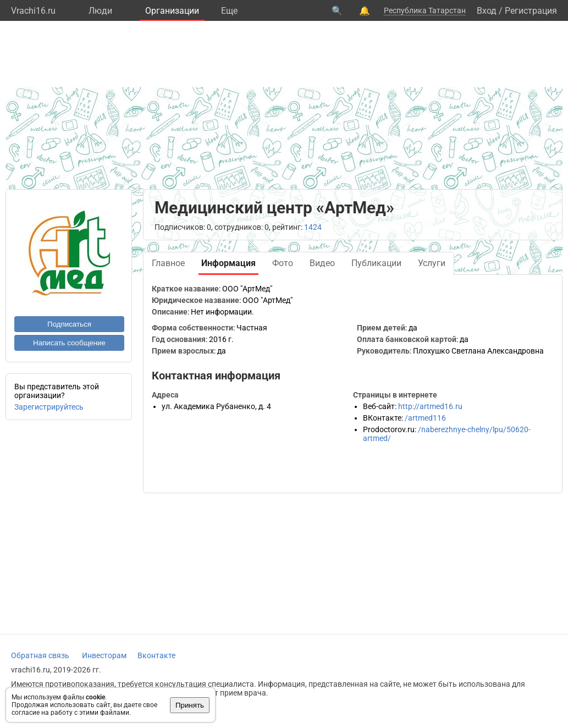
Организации (172, 11)
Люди (100, 11)
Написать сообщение (69, 343)
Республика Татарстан (425, 10)
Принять (190, 705)
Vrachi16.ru (33, 11)
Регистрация (531, 11)
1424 (313, 227)
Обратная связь (40, 655)
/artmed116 (425, 418)
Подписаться (69, 324)
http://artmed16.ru (430, 406)
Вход (487, 11)
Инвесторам (104, 655)
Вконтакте (156, 655)
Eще (229, 11)
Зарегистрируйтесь (49, 407)
